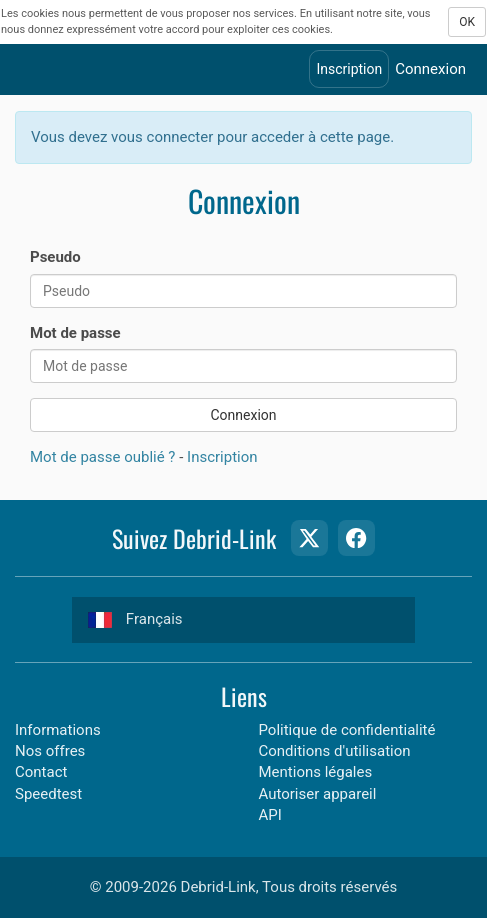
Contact (41, 772)
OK (467, 22)
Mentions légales (316, 772)
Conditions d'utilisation (335, 751)
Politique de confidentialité (347, 730)
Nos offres (50, 751)
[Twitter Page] (309, 538)
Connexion (430, 69)
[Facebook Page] (356, 538)
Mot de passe (75, 333)
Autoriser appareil (318, 794)
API (270, 815)
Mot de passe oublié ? (102, 457)
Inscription (349, 69)
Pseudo (55, 257)
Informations (58, 730)
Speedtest (48, 794)
